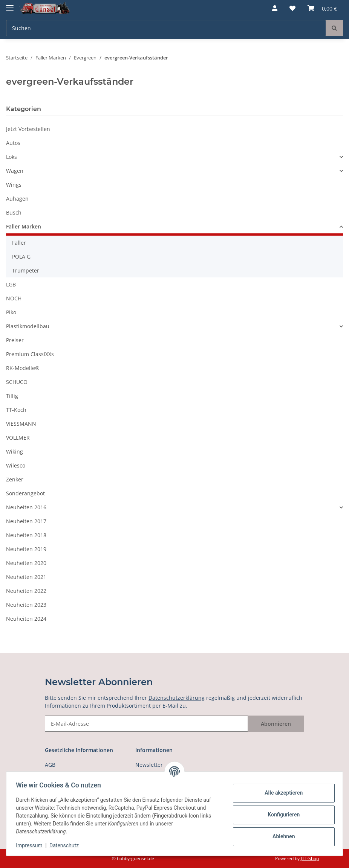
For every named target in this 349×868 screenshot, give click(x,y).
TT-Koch (16, 410)
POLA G (21, 257)
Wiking (15, 452)
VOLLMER (18, 438)
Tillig (12, 396)
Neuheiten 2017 (26, 521)
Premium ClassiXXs (30, 354)
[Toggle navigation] (10, 5)
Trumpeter (26, 270)
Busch (14, 212)
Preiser (15, 340)
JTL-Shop (310, 858)
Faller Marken (24, 226)
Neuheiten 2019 (26, 549)
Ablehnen (281, 836)
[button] (275, 8)
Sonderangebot (25, 493)
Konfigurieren (281, 815)
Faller (19, 243)
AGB (50, 765)
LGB (11, 284)
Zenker (15, 479)
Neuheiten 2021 (26, 577)
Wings (14, 185)
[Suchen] (166, 28)
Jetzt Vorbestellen (28, 129)
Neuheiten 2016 (26, 507)
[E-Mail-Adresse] (146, 724)
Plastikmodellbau (28, 326)
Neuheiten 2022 (26, 591)
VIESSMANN (21, 424)
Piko (11, 312)
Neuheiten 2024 (26, 619)
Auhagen (17, 199)
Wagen (15, 171)
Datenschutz (67, 845)
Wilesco (16, 465)
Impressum (32, 845)
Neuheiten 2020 (26, 563)
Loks (11, 157)
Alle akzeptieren (281, 793)
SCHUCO (17, 382)
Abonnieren (276, 724)
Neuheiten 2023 (26, 605)
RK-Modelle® (23, 368)
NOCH (14, 298)
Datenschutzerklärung (177, 698)
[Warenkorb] (322, 8)
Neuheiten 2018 (26, 535)
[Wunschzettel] (292, 8)
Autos (13, 143)
